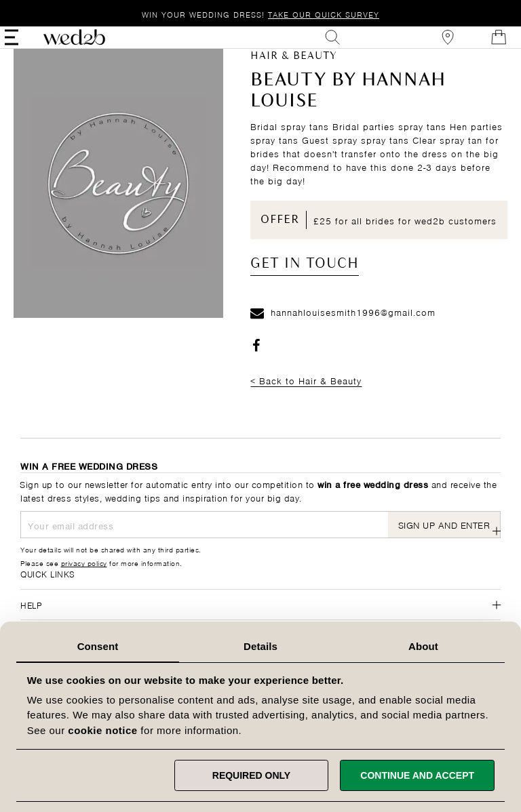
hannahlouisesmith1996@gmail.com (343, 329)
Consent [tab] (98, 646)
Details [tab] (260, 646)
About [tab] (423, 646)
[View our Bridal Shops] (432, 46)
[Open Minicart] (483, 46)
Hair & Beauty (294, 74)
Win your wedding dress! (260, 14)
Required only (251, 775)
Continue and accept (417, 775)
